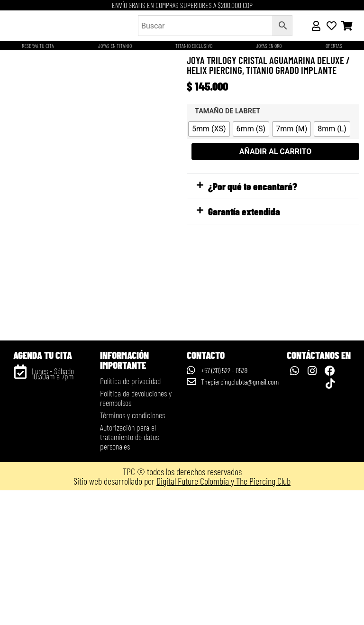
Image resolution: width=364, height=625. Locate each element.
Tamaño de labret (227, 111)
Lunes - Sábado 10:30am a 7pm (53, 508)
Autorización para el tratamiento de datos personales (129, 571)
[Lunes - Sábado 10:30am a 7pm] (20, 506)
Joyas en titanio (115, 46)
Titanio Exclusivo (194, 46)
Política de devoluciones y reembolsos (136, 533)
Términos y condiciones (132, 550)
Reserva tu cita (38, 46)
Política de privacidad (130, 515)
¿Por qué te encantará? (253, 186)
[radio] (209, 129)
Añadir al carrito (276, 152)
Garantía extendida (244, 211)
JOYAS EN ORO (269, 46)
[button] (273, 186)
